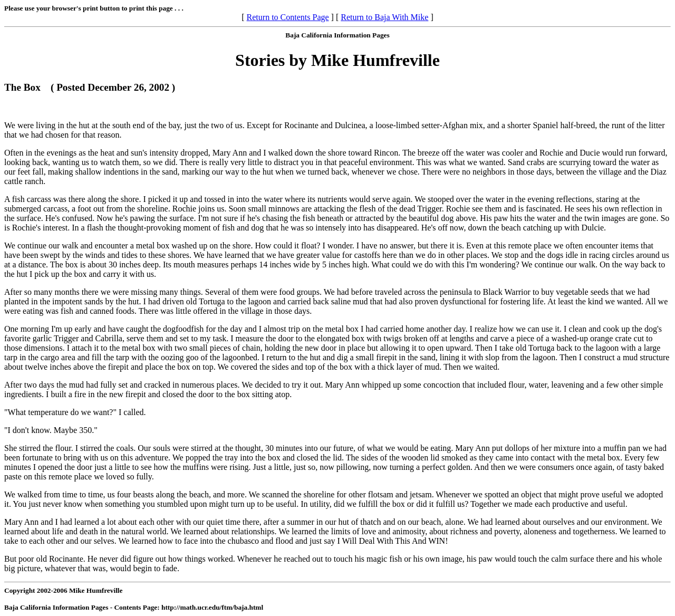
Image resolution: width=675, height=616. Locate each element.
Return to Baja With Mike (384, 17)
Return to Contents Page (288, 17)
